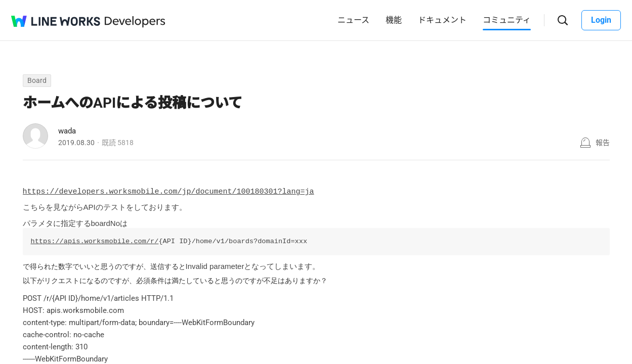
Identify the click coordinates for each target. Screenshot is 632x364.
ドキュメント (442, 20)
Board (37, 80)
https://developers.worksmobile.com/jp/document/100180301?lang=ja (168, 191)
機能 (394, 20)
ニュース (353, 20)
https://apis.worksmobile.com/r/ (95, 239)
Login (601, 20)
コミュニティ (507, 20)
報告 (603, 143)
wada (67, 131)
